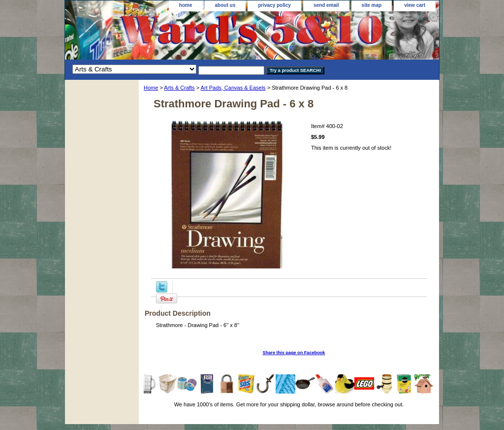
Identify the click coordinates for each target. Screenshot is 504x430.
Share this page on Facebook (294, 353)
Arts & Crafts (179, 88)
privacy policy (274, 5)
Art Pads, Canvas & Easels (233, 88)
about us (225, 5)
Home (151, 88)
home (186, 5)
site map (372, 5)
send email (326, 5)
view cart (415, 5)
